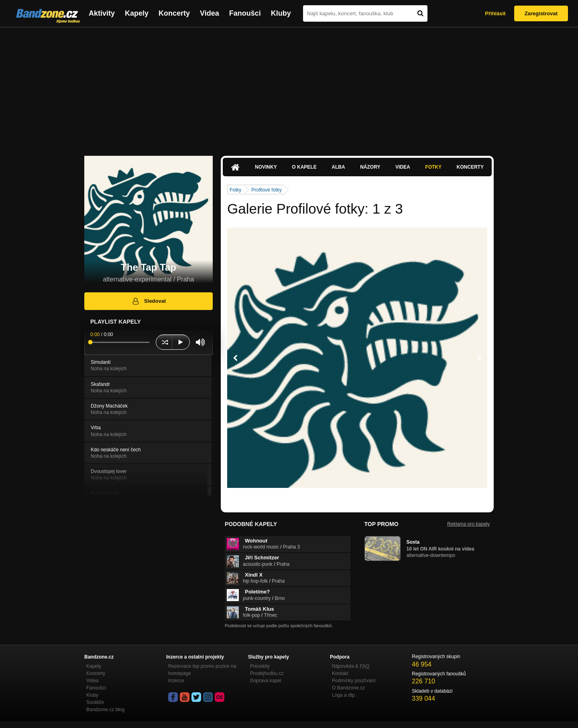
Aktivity (102, 13)
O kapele (304, 167)
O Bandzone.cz (348, 688)
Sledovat (149, 301)
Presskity (260, 666)
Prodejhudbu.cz (267, 673)
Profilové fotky (266, 190)
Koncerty (174, 13)
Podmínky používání (354, 681)
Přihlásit (495, 13)
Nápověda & (351, 666)
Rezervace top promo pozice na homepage (202, 670)
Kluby (281, 13)
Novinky (266, 167)
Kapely (137, 13)
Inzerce (176, 681)
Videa (210, 13)
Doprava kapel (266, 681)
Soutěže (95, 702)
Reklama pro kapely (468, 524)
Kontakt (340, 673)
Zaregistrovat (541, 13)
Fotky (433, 167)
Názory (370, 167)
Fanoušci (245, 13)
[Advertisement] (289, 88)
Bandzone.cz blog (105, 710)
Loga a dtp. (344, 695)
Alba (338, 167)
